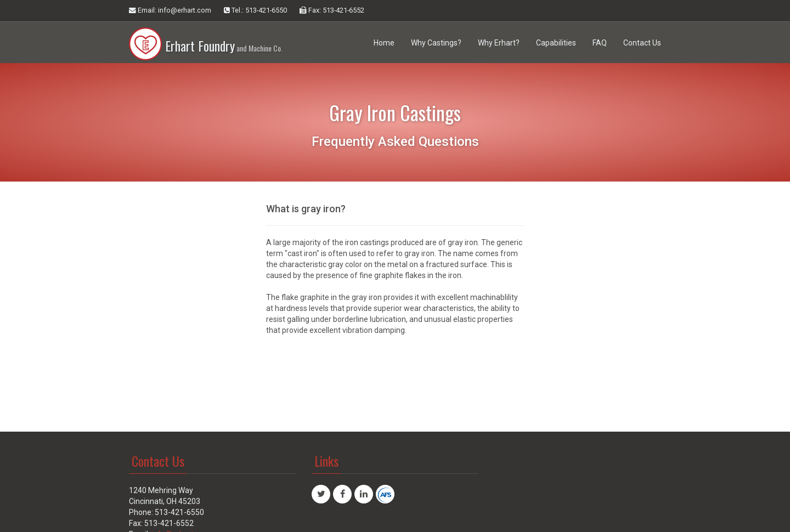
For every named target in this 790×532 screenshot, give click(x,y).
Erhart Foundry (206, 38)
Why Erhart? (499, 43)
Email (170, 10)
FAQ (600, 43)
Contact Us (642, 43)
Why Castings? (436, 43)
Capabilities (556, 43)
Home (384, 43)
